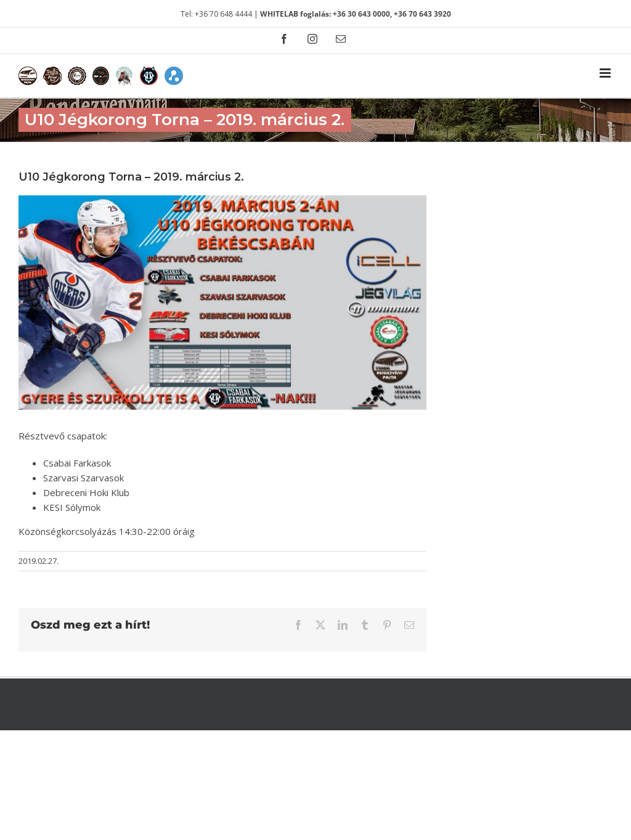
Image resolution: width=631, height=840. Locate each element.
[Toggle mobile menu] (606, 73)
